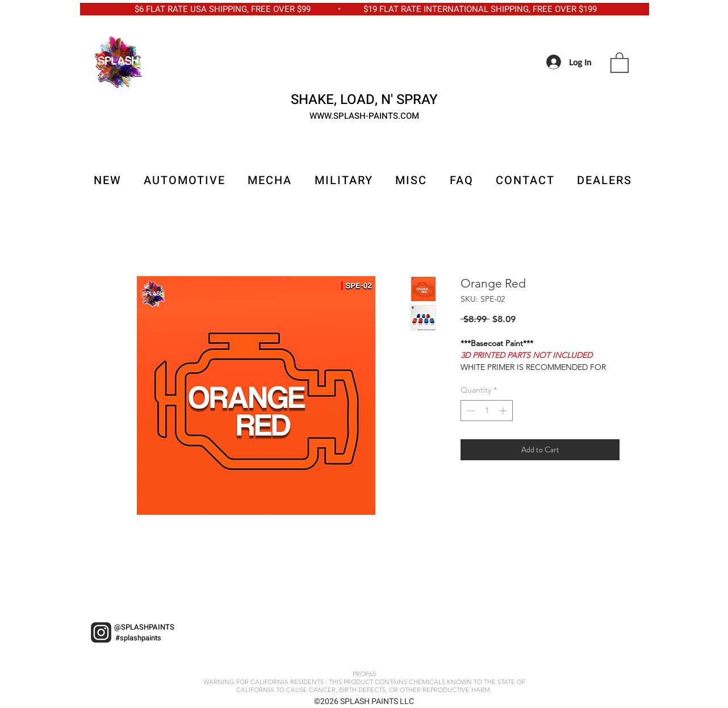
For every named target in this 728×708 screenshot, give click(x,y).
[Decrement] (469, 411)
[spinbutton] (487, 411)
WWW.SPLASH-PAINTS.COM (364, 116)
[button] (620, 62)
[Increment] (504, 411)
